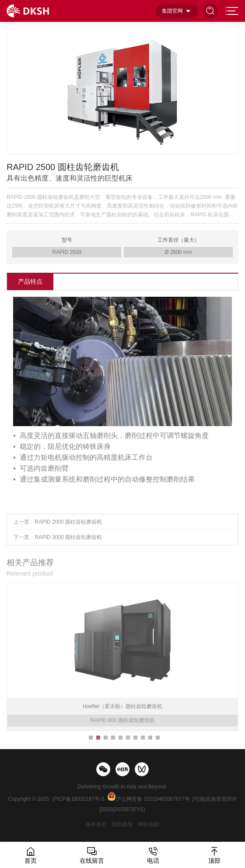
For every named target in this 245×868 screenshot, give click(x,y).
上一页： (58, 527)
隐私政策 (122, 824)
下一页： (58, 542)
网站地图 (149, 824)
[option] (123, 87)
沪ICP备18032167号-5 (78, 799)
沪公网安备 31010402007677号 (153, 799)
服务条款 (96, 824)
